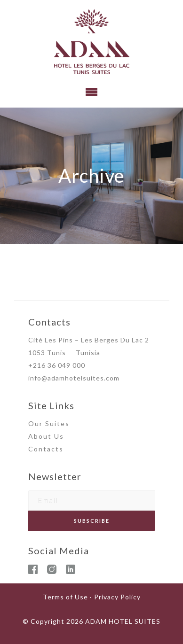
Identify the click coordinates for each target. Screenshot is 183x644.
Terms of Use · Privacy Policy (92, 597)
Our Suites (49, 423)
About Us (46, 436)
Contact (44, 449)
